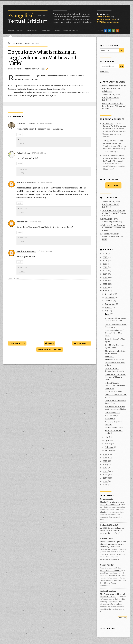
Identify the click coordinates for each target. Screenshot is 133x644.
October (109, 301)
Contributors (32, 31)
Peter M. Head (104, 17)
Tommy (106, 141)
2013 (105, 458)
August (108, 307)
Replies (23, 140)
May (107, 437)
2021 (105, 271)
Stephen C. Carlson (26, 124)
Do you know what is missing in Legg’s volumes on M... (116, 394)
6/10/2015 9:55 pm (37, 222)
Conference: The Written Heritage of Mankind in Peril (116, 377)
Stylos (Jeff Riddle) (109, 525)
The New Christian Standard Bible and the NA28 (113, 237)
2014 (105, 454)
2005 (105, 485)
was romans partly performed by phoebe (114, 126)
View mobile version (50, 349)
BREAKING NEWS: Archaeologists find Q (112, 220)
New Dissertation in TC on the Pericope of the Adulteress (114, 88)
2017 (105, 284)
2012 (105, 461)
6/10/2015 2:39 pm (39, 153)
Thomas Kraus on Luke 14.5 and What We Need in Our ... (115, 362)
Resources (46, 31)
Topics (57, 31)
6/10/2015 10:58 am (44, 124)
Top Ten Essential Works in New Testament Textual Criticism (114, 213)
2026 (105, 254)
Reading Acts (106, 499)
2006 (105, 481)
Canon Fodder (107, 565)
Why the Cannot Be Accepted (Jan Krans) (114, 228)
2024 (105, 260)
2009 (105, 471)
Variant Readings (108, 591)
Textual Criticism (28, 18)
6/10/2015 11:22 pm (45, 251)
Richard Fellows (110, 156)
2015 (105, 291)
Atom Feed (104, 71)
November (110, 297)
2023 (105, 264)
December (110, 294)
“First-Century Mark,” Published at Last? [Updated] (112, 97)
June (107, 314)
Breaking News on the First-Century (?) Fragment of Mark (114, 106)
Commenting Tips (112, 412)
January (109, 450)
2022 (105, 267)
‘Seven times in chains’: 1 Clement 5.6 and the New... (115, 333)
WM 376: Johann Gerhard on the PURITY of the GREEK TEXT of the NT (112, 531)
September (110, 304)
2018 (105, 281)
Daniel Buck (22, 222)
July (107, 311)
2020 (105, 274)
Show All (122, 618)
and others (115, 22)
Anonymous (108, 123)
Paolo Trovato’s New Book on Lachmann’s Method (114, 430)
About (20, 31)
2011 (105, 465)
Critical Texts (106, 539)
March (108, 444)
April (107, 440)
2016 (105, 287)
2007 (105, 478)
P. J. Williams (103, 22)
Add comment (15, 278)
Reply (20, 134)
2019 (105, 277)
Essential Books (70, 31)
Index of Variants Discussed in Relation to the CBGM (115, 386)
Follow (113, 185)
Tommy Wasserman (106, 19)
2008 (105, 475)
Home (11, 31)
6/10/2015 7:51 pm (45, 183)
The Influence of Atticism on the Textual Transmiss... (116, 354)
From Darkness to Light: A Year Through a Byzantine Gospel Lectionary (113, 544)
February (109, 447)
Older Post (17, 343)
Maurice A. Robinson (26, 183)
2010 (105, 468)
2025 (105, 257)
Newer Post (82, 343)
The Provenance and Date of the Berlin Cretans (112, 595)
